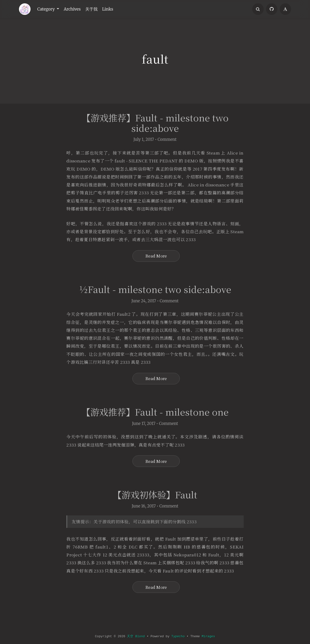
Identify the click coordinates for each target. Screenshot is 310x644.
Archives (76, 9)
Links (114, 9)
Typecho (178, 636)
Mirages (209, 636)
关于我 (96, 9)
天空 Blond (136, 636)
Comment (167, 140)
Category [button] (48, 9)
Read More (156, 264)
